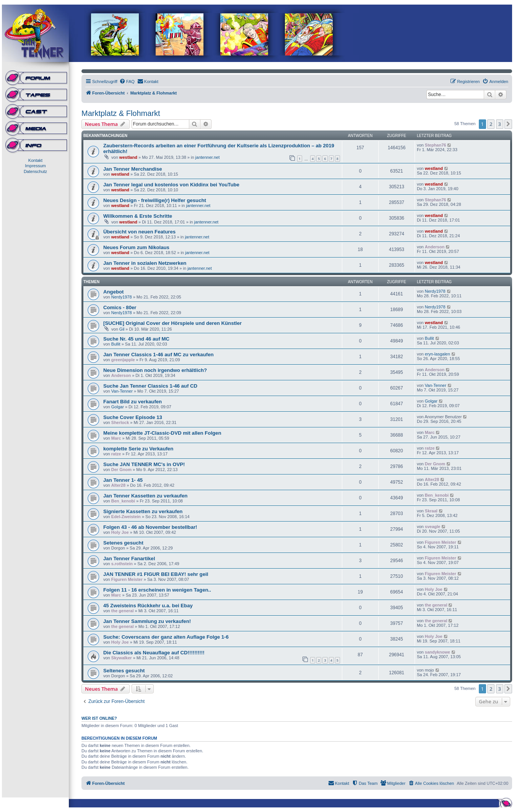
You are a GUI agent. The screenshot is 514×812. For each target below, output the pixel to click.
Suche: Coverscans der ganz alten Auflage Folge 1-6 (166, 637)
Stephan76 (436, 145)
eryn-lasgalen (438, 354)
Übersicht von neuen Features (139, 232)
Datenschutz (35, 171)
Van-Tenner (122, 391)
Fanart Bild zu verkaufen (133, 402)
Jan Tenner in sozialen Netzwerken (145, 263)
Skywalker (122, 658)
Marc (116, 438)
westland (128, 157)
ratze (116, 454)
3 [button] (500, 124)
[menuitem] (127, 82)
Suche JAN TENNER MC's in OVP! (144, 464)
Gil (122, 329)
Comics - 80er (120, 307)
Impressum (35, 166)
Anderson (435, 247)
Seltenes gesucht (124, 671)
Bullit (116, 344)
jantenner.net (208, 157)
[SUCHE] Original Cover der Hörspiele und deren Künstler (172, 323)
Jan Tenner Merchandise (133, 169)
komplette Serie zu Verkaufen (138, 449)
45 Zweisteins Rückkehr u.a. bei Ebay (148, 606)
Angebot (113, 292)
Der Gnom (121, 470)
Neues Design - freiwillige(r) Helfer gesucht (155, 200)
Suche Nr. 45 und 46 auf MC (136, 339)
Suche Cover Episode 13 (133, 417)
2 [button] (491, 124)
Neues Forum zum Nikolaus (136, 247)
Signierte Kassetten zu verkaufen (143, 511)
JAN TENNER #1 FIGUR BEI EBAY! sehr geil (156, 574)
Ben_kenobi (123, 501)
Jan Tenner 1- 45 (123, 480)
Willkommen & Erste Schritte (138, 216)
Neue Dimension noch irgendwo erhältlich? (155, 370)
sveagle (433, 527)
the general (123, 611)
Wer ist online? (99, 718)
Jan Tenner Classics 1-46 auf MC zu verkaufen (159, 355)
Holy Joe (120, 532)
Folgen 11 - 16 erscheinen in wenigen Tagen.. (157, 590)
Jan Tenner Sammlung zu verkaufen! (147, 621)
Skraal (431, 511)
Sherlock (120, 422)
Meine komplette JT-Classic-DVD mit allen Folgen (162, 433)
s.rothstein (122, 564)
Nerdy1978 (122, 297)
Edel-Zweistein (126, 517)
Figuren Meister (441, 542)
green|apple (123, 360)
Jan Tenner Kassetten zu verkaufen (145, 496)
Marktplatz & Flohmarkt (121, 113)
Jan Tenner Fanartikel (129, 558)
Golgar (118, 407)
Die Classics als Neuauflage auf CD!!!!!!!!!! (154, 653)
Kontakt (35, 160)
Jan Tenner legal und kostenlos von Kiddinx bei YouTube (171, 185)
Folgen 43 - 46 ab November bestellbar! (150, 527)
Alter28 (118, 485)
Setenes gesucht (123, 543)
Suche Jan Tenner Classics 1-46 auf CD (150, 386)
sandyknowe (438, 652)
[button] (508, 124)
